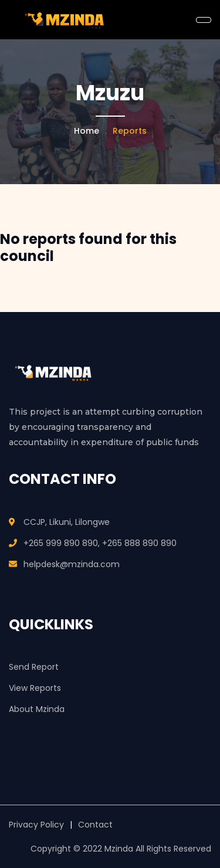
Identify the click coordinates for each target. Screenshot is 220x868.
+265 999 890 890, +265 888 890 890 (100, 543)
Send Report (34, 667)
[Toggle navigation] (204, 20)
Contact (95, 825)
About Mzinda (37, 709)
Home (87, 131)
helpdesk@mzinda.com (72, 564)
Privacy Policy (36, 825)
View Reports (35, 688)
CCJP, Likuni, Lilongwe (67, 522)
